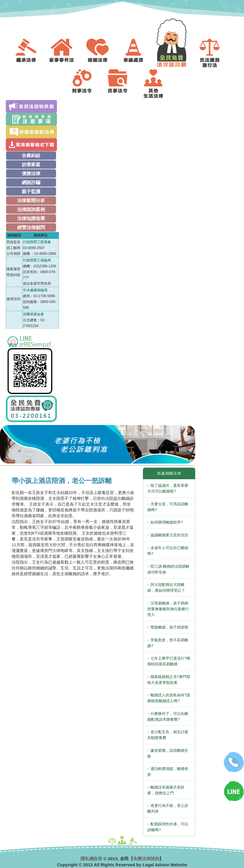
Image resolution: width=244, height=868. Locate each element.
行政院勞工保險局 (37, 260)
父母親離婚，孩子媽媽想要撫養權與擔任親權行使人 (168, 609)
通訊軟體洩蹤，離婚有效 (168, 772)
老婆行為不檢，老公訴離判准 (168, 808)
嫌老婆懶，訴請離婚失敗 (168, 753)
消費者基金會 (33, 314)
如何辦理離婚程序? (167, 522)
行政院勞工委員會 (37, 242)
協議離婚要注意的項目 (169, 535)
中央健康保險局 (35, 290)
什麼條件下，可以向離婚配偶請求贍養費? (168, 717)
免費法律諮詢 (146, 859)
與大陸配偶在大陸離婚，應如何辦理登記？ (166, 588)
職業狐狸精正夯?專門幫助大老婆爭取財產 (169, 680)
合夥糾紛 (31, 156)
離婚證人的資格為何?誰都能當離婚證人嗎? (169, 698)
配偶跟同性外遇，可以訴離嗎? (168, 827)
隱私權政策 (91, 859)
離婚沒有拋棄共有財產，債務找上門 (166, 790)
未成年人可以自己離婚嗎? (168, 551)
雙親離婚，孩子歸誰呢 (169, 627)
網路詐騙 (31, 183)
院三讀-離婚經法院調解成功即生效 (168, 569)
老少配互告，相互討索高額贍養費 (168, 735)
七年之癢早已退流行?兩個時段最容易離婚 (169, 661)
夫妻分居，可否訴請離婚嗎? (168, 507)
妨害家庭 (31, 165)
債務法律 (31, 174)
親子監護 (31, 191)
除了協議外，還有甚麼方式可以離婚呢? (168, 488)
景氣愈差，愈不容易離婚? (168, 643)
